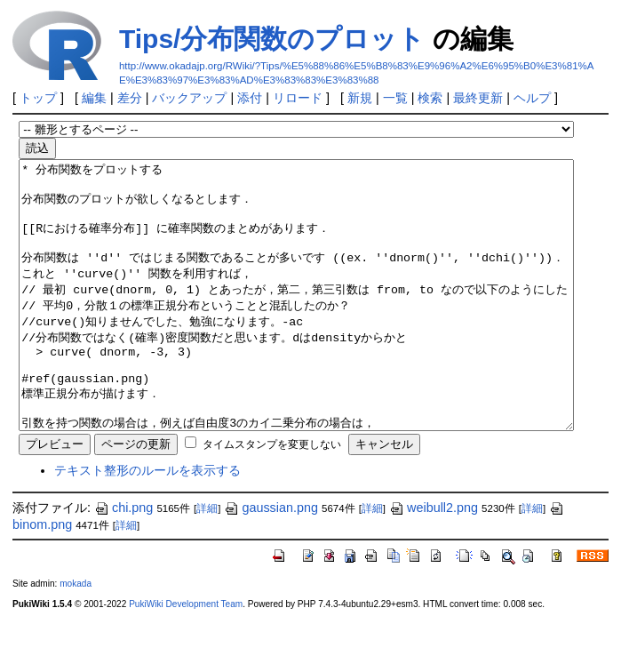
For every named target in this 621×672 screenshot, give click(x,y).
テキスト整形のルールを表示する (147, 524)
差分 (130, 98)
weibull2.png (434, 561)
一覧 (395, 98)
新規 (360, 98)
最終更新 (478, 98)
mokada (76, 637)
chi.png (123, 561)
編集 (94, 98)
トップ (38, 98)
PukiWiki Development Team (186, 657)
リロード (298, 98)
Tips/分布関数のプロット (272, 39)
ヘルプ (532, 98)
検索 (430, 98)
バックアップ (189, 98)
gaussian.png (271, 561)
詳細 (207, 562)
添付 (250, 98)
